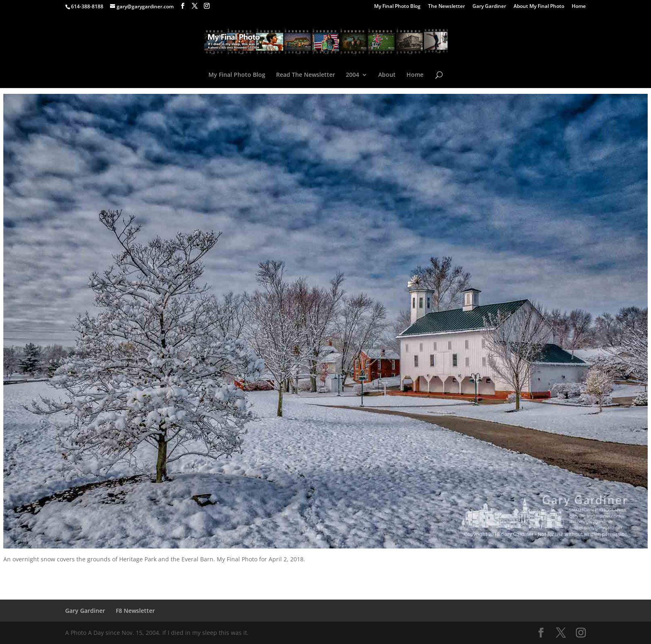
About (387, 75)
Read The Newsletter (306, 75)
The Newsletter (447, 7)
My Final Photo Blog (397, 7)
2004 (352, 75)
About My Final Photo (539, 7)
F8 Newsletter (135, 611)
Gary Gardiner (489, 7)
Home (579, 7)
